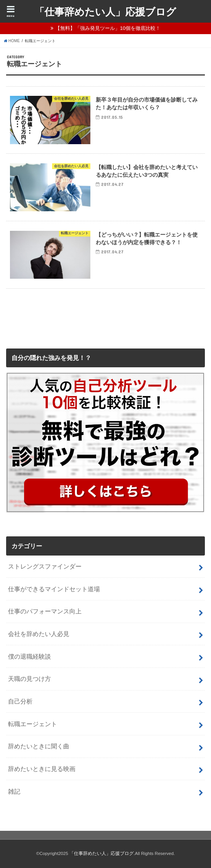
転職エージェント (33, 724)
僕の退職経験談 (29, 656)
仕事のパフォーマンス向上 (45, 611)
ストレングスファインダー (45, 566)
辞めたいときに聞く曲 (39, 746)
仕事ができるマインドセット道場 (54, 589)
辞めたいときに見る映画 (42, 769)
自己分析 (20, 701)
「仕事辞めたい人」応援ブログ (105, 11)
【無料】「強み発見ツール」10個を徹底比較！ (108, 28)
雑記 (14, 791)
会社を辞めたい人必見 (39, 634)
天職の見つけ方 (29, 679)
